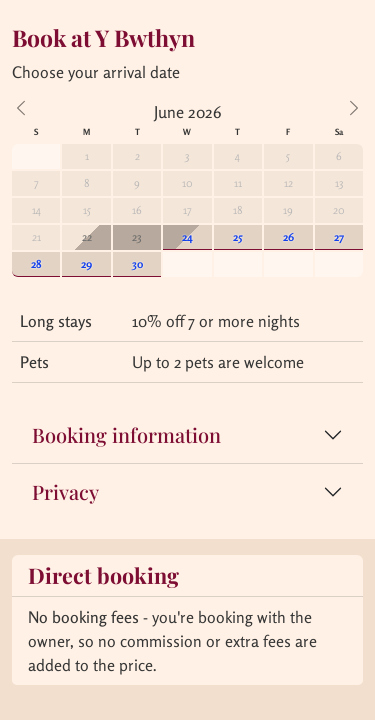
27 (339, 237)
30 (137, 264)
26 (288, 237)
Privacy (65, 491)
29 (86, 264)
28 (36, 264)
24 (187, 237)
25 (238, 237)
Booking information (126, 434)
